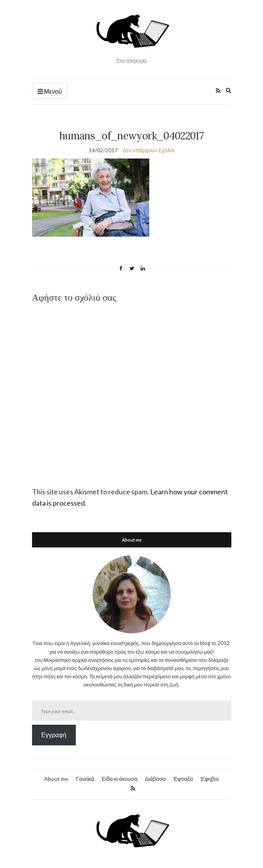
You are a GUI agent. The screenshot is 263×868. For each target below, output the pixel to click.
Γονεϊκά (85, 779)
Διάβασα (155, 779)
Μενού (50, 92)
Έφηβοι (210, 779)
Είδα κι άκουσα (120, 779)
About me (56, 779)
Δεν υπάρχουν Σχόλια (149, 150)
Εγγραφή (54, 735)
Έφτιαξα (183, 779)
